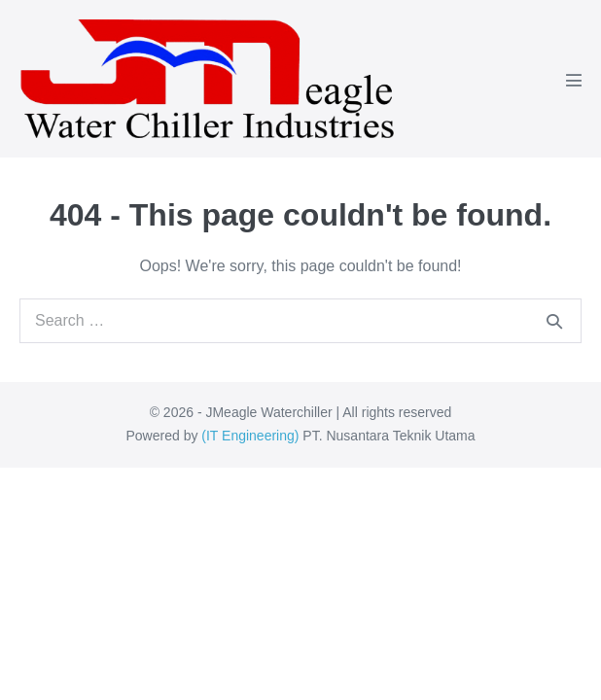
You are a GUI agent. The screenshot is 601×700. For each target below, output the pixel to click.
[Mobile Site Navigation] (574, 80)
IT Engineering (250, 436)
